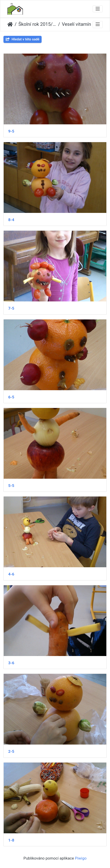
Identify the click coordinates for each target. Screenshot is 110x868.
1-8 (11, 840)
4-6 (11, 574)
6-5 (11, 397)
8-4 (11, 220)
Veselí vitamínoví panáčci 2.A (81, 24)
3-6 (11, 663)
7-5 (11, 308)
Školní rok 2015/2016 (38, 24)
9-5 (11, 131)
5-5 (11, 486)
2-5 (11, 751)
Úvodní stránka (10, 24)
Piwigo (81, 858)
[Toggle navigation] (98, 9)
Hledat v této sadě (23, 39)
